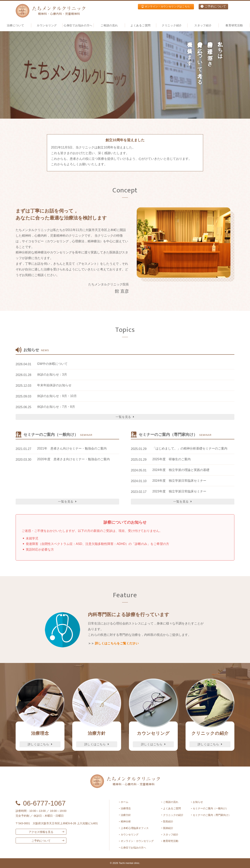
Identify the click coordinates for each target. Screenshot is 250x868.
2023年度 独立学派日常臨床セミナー (179, 491)
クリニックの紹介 (173, 815)
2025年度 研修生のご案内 (171, 459)
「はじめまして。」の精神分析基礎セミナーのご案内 (190, 448)
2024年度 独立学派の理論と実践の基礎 (181, 470)
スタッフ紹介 (171, 835)
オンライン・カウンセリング (137, 841)
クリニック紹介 (172, 25)
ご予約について (213, 7)
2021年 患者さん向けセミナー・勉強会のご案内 (72, 448)
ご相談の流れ (109, 25)
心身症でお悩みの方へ (78, 25)
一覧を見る (125, 417)
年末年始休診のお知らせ (54, 385)
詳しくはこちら (40, 744)
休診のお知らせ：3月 (52, 374)
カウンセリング (130, 835)
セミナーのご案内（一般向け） (211, 808)
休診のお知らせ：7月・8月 (56, 407)
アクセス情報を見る (41, 832)
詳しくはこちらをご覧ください (117, 643)
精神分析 (126, 821)
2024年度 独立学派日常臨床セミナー (179, 481)
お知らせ (198, 802)
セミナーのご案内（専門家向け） (212, 815)
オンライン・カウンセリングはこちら (162, 7)
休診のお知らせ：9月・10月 (57, 396)
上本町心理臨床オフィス (135, 828)
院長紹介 (168, 821)
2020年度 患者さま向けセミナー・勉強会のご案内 (73, 459)
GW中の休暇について (52, 364)
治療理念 (126, 808)
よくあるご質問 (141, 25)
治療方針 (126, 815)
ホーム (125, 802)
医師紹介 (168, 828)
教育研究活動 (234, 25)
